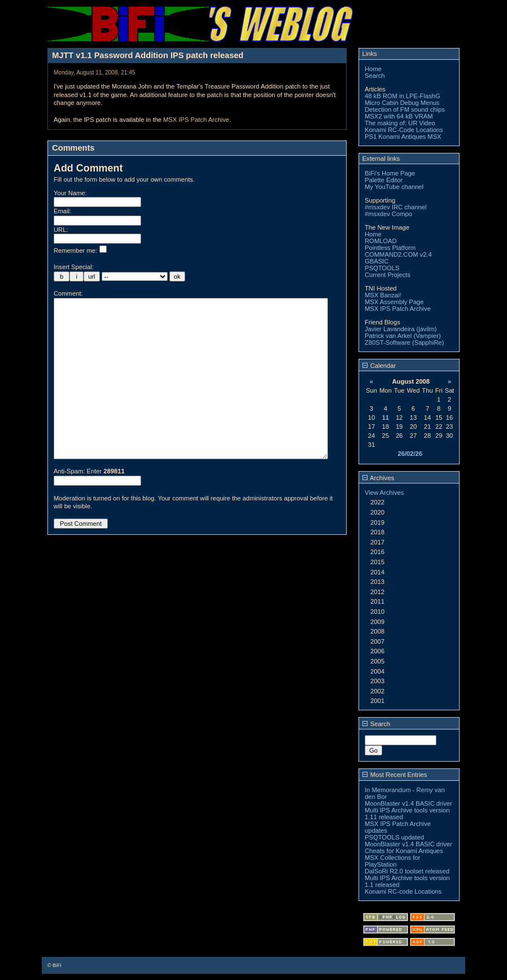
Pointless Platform (390, 248)
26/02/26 (410, 454)
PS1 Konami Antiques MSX (403, 137)
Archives (378, 478)
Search (375, 76)
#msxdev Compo (388, 214)
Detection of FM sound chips (405, 109)
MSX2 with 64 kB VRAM (399, 116)
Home (373, 69)
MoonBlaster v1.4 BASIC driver (408, 803)
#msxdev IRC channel (395, 207)
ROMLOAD (381, 241)
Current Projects (388, 275)
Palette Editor (384, 180)
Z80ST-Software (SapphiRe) (405, 342)
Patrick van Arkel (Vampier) (403, 336)
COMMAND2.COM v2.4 (398, 254)
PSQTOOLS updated (394, 837)
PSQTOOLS (382, 268)
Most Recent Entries (395, 775)
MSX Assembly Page (394, 302)
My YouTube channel (394, 187)
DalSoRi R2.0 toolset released (407, 871)
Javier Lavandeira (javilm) (401, 329)
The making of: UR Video (400, 123)
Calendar (379, 366)
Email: (62, 211)
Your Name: (70, 193)
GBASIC (377, 261)
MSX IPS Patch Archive (196, 120)
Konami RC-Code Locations (404, 130)
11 (386, 418)
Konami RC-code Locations (403, 891)
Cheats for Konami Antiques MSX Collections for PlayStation (404, 858)
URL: (61, 230)
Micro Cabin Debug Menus (402, 103)
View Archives (384, 493)
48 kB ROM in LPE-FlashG (403, 96)
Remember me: (80, 251)
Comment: (68, 293)
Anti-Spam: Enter (89, 505)
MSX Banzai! (383, 295)
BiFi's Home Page (390, 173)
